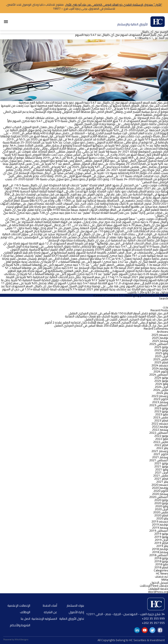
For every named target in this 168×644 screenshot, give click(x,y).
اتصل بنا (25, 619)
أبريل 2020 (161, 509)
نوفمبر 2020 (160, 488)
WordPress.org (158, 592)
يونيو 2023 (161, 411)
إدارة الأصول (76, 612)
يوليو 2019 (161, 534)
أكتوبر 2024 (161, 371)
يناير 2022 (162, 448)
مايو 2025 (162, 353)
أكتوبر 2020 (161, 491)
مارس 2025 (161, 359)
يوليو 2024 (161, 378)
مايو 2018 (162, 564)
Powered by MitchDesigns (16, 640)
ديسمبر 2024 (160, 365)
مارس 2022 (161, 442)
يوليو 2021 (161, 463)
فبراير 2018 (161, 567)
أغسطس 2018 (159, 555)
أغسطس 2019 (159, 531)
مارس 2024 (161, 390)
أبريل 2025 (161, 356)
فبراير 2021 (161, 479)
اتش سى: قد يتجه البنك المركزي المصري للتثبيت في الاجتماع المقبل (126, 319)
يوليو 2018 (161, 558)
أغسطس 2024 (159, 374)
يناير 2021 (162, 482)
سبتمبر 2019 (160, 527)
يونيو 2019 (161, 537)
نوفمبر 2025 (160, 338)
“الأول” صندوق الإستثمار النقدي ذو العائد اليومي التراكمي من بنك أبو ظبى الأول (114, 5)
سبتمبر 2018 (160, 552)
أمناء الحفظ (50, 606)
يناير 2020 (162, 518)
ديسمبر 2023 (160, 396)
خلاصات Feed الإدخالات (154, 586)
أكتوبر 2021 (161, 454)
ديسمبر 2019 (160, 521)
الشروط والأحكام (20, 625)
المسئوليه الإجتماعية (44, 619)
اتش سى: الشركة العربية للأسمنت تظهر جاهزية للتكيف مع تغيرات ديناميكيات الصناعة (116, 316)
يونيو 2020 (161, 503)
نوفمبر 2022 (160, 426)
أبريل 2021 (161, 472)
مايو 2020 (162, 506)
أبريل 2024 (161, 387)
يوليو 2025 (161, 347)
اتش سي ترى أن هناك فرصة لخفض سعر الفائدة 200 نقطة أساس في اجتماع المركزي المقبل (111, 325)
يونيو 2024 (161, 381)
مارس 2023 (161, 417)
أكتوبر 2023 (161, 399)
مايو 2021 (162, 469)
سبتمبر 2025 (160, 341)
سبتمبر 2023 (160, 402)
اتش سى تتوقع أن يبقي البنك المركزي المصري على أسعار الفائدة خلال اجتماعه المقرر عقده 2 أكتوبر (106, 322)
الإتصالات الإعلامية (19, 606)
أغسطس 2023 (159, 405)
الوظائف (25, 612)
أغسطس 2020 (159, 497)
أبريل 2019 (161, 540)
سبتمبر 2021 (160, 457)
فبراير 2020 (161, 515)
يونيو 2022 (161, 436)
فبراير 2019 (161, 543)
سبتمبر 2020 (160, 494)
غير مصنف (161, 576)
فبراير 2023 (161, 420)
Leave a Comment (106, 295)
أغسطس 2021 (159, 460)
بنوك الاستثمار (75, 606)
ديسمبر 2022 (160, 423)
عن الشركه (50, 612)
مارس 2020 (161, 512)
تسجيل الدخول (159, 583)
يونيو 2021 (161, 466)
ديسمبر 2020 (160, 485)
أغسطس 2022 (159, 433)
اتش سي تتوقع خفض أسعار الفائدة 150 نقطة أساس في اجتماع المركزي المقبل (118, 313)
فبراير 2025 (161, 362)
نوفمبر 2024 (160, 368)
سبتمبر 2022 (160, 430)
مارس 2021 (161, 475)
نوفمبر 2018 (160, 549)
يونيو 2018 (161, 561)
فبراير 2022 (161, 445)
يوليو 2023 (161, 408)
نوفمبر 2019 (160, 524)
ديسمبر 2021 (160, 451)
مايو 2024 (162, 384)
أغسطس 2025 (159, 344)
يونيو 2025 (161, 350)
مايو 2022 (162, 439)
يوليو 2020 (161, 500)
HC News (162, 295)
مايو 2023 (162, 414)
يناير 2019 (162, 546)
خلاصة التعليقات (158, 589)
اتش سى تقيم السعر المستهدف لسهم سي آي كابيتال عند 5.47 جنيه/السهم (122, 35)
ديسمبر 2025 (160, 335)
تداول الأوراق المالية (72, 619)
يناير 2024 (162, 393)
